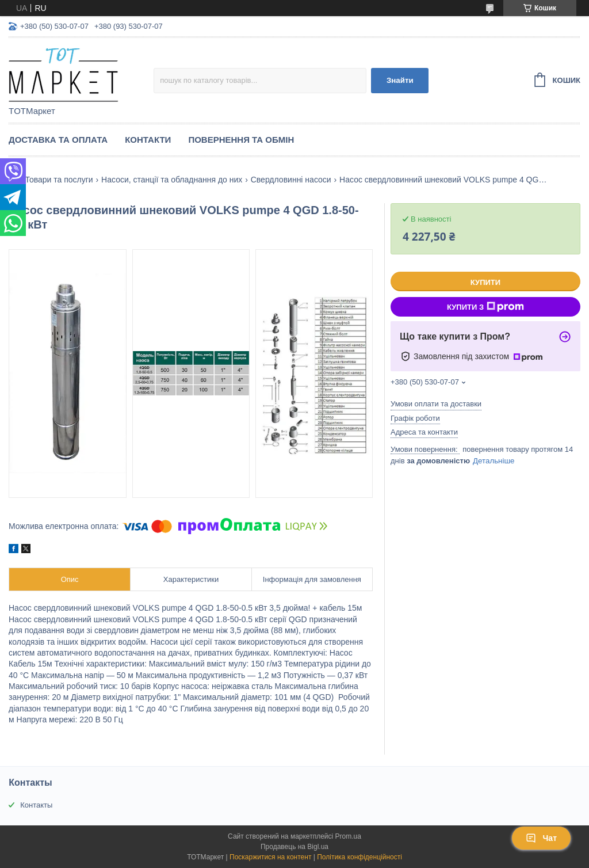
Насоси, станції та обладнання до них (172, 180)
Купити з (485, 307)
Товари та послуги (59, 180)
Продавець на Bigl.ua (294, 847)
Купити (485, 282)
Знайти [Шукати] (400, 80)
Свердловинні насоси (291, 180)
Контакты (36, 805)
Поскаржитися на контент (270, 857)
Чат (541, 838)
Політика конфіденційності (359, 857)
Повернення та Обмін (241, 140)
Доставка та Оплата (58, 140)
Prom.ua (348, 836)
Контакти (148, 140)
